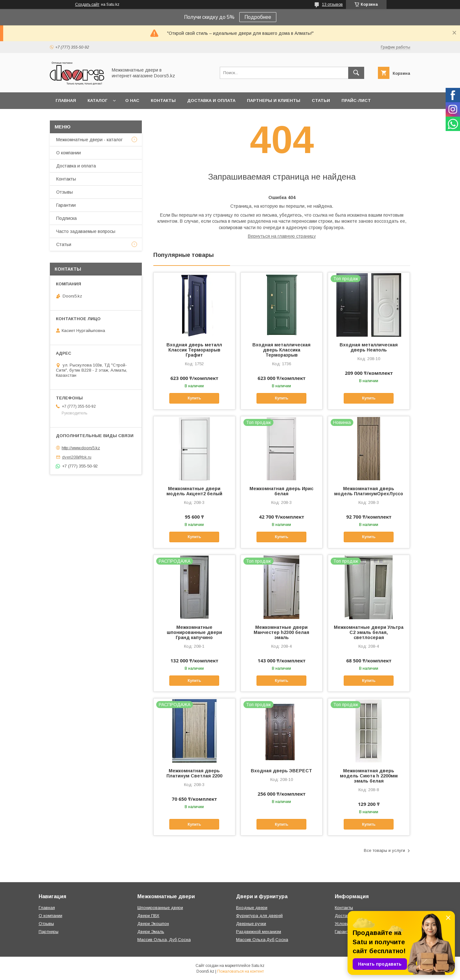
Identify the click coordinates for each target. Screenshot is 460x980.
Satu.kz (258, 966)
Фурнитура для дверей (259, 916)
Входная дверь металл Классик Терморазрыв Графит (194, 350)
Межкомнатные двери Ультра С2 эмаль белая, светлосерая (369, 632)
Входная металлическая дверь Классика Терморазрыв (281, 350)
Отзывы (65, 192)
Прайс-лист (356, 100)
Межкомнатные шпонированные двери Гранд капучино (194, 632)
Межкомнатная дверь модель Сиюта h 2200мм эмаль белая (369, 776)
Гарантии (66, 205)
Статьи (321, 100)
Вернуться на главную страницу (282, 236)
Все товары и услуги (384, 850)
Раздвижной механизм (259, 932)
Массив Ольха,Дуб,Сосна (262, 940)
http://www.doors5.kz (81, 448)
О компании (69, 153)
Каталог (97, 100)
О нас (132, 100)
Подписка (66, 218)
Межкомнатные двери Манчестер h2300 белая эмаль (281, 632)
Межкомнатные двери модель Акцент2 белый (194, 491)
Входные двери (252, 908)
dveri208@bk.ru (77, 457)
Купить (194, 398)
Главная (66, 100)
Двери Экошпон (153, 924)
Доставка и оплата (211, 100)
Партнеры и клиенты (274, 100)
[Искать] (356, 73)
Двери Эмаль (151, 932)
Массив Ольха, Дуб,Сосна (164, 940)
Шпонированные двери (160, 908)
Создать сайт (87, 4)
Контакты (163, 100)
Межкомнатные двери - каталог (89, 140)
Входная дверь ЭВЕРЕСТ (281, 771)
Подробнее (258, 17)
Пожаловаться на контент (241, 971)
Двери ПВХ (148, 916)
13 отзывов (332, 4)
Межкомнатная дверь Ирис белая (281, 491)
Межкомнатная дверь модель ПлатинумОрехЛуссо (369, 491)
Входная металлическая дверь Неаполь (369, 347)
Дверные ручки (251, 924)
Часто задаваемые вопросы (86, 231)
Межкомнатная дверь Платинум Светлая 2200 (194, 773)
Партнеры (49, 932)
